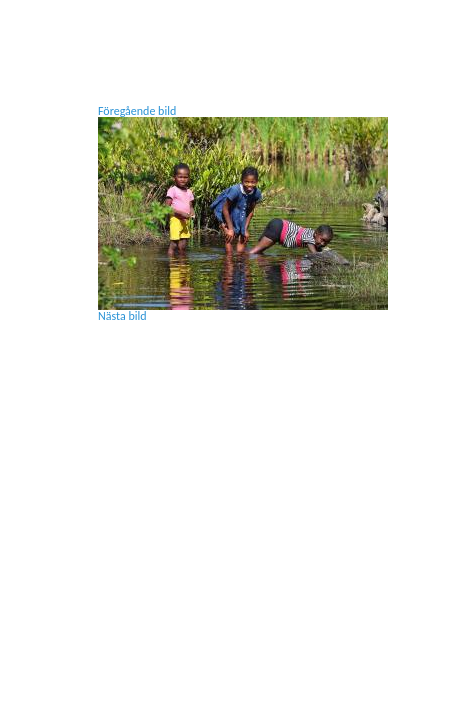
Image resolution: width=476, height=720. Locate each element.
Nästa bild (122, 316)
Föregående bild (137, 111)
